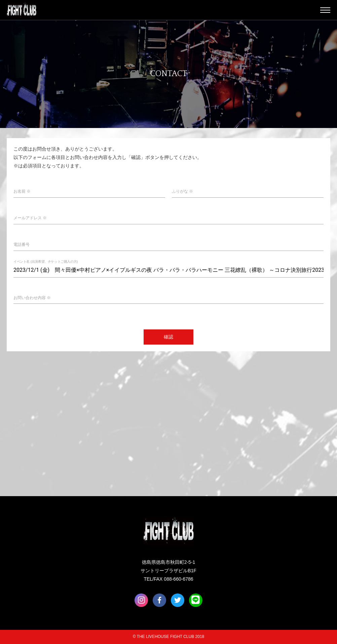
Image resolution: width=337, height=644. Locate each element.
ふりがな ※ (182, 191)
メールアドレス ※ (30, 218)
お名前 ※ (22, 191)
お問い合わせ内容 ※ (32, 298)
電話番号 (22, 245)
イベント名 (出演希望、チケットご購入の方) (46, 262)
